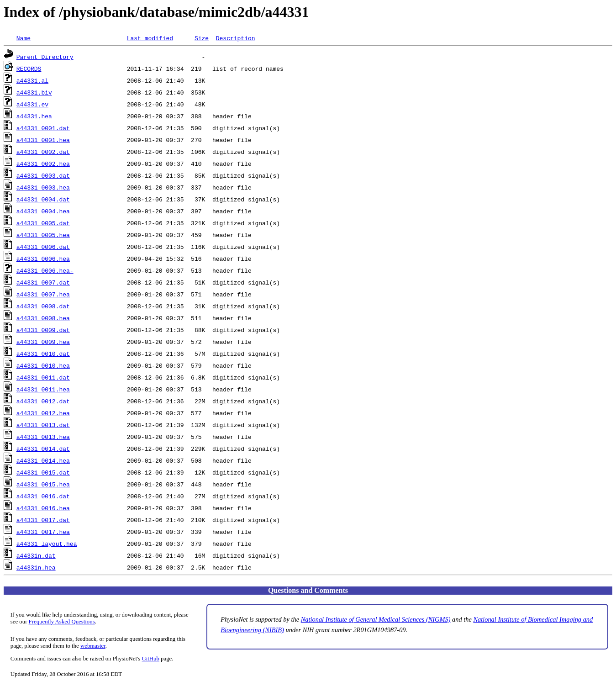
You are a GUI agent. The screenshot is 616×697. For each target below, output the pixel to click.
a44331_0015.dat (43, 472)
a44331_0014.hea (43, 460)
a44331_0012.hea (43, 413)
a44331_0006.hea (43, 259)
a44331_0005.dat (43, 223)
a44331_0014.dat (43, 449)
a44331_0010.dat (43, 354)
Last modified (150, 38)
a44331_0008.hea (43, 318)
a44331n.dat (36, 555)
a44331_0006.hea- (45, 270)
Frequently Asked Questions (62, 622)
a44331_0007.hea (43, 294)
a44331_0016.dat (43, 496)
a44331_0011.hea (43, 389)
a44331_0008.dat (43, 306)
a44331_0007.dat (43, 282)
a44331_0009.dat (43, 330)
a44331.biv (34, 92)
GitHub (151, 659)
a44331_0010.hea (43, 365)
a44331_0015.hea (43, 484)
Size (202, 38)
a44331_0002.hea (43, 164)
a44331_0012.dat (43, 401)
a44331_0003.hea (43, 187)
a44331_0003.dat (43, 175)
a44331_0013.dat (43, 425)
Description (236, 38)
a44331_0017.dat (43, 520)
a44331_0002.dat (43, 152)
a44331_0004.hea (43, 211)
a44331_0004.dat (43, 199)
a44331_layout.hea (47, 544)
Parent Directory (45, 57)
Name (24, 38)
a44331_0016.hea (43, 508)
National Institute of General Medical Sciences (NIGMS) (376, 619)
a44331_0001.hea (43, 140)
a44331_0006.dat (43, 247)
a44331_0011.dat (43, 377)
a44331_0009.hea (43, 342)
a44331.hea (34, 116)
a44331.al (32, 80)
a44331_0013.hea (43, 437)
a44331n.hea (36, 567)
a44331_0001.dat (43, 128)
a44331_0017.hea (43, 532)
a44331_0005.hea (43, 235)
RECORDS (29, 69)
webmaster (93, 646)
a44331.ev (32, 104)
